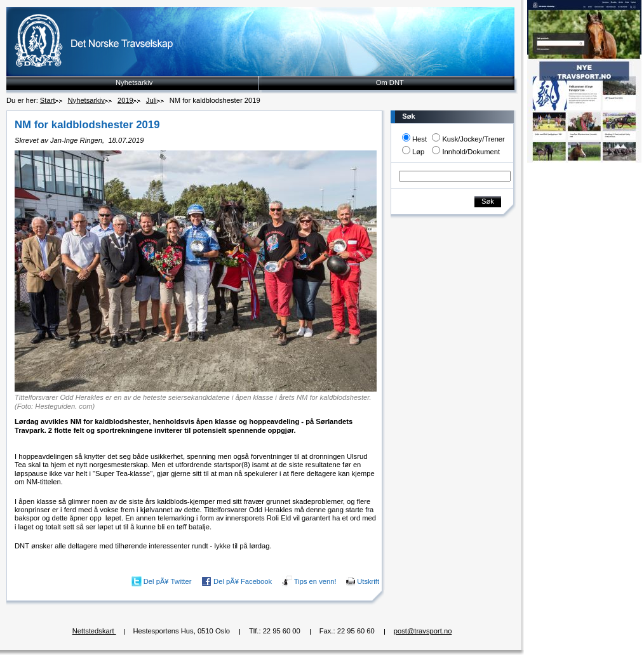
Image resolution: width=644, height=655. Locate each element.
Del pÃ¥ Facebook (243, 581)
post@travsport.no (423, 631)
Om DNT (390, 83)
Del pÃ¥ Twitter (168, 581)
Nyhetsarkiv (134, 83)
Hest (419, 139)
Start (48, 100)
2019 (125, 100)
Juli (151, 100)
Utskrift (368, 581)
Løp (418, 152)
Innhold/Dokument (471, 152)
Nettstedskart (94, 631)
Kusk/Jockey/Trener (473, 139)
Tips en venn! (315, 581)
